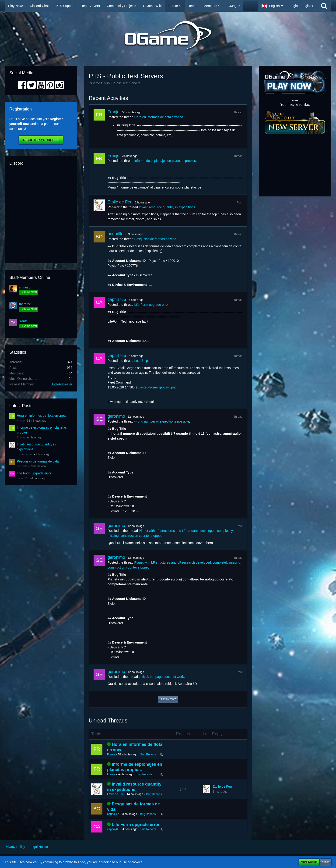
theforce (25, 304)
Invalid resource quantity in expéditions (167, 207)
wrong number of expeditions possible (162, 421)
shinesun (26, 287)
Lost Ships (142, 361)
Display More (168, 699)
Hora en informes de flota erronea (41, 416)
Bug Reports (148, 754)
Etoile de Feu (25, 454)
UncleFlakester (61, 384)
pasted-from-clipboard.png (157, 387)
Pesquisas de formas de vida (38, 461)
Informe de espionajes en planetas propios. (165, 161)
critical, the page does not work (161, 677)
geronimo (116, 416)
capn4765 (23, 478)
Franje (21, 421)
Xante (23, 321)
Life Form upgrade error (34, 473)
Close (326, 862)
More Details (309, 862)
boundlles (23, 466)
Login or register (302, 6)
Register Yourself (41, 140)
